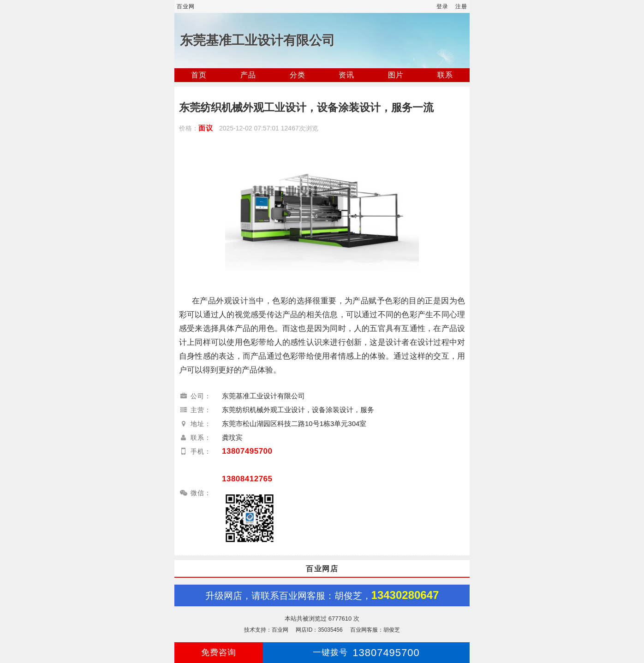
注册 (461, 6)
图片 (396, 75)
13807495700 (247, 451)
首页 (199, 75)
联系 (445, 75)
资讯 (346, 75)
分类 (298, 75)
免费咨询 (219, 652)
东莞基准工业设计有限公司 (257, 40)
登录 (442, 6)
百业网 (186, 6)
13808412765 (247, 479)
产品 (248, 75)
